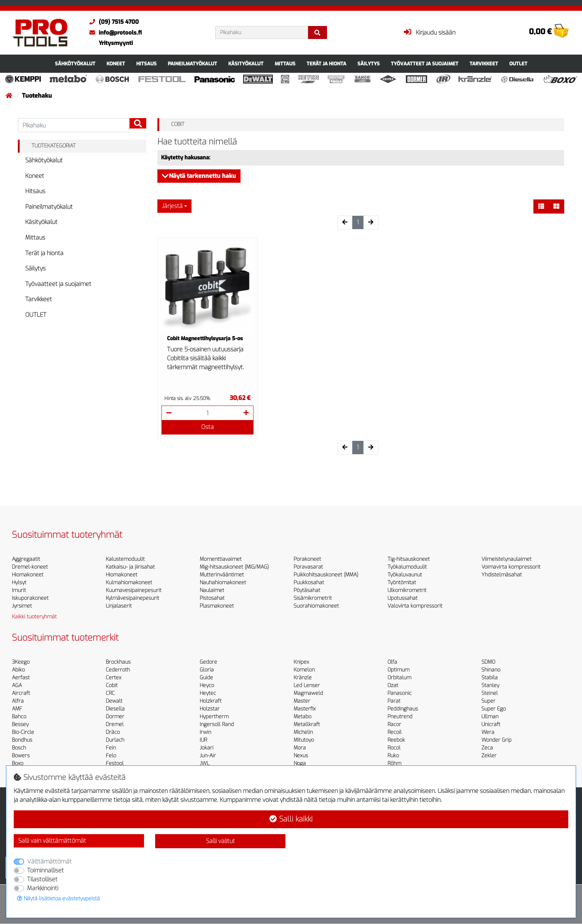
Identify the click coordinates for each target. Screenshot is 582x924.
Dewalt (114, 701)
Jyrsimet (22, 606)
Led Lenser (307, 685)
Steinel (490, 693)
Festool (115, 763)
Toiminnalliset (45, 870)
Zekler (489, 756)
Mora (300, 748)
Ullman (490, 717)
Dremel (115, 724)
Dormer (115, 717)
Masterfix (305, 709)
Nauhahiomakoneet (223, 583)
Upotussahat (403, 598)
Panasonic (400, 693)
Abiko (18, 670)
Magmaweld (308, 693)
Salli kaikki (291, 819)
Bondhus (22, 740)
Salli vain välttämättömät (52, 841)
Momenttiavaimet (221, 559)
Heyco (207, 685)
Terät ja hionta (326, 64)
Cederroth (118, 670)
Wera (488, 732)
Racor (394, 724)
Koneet (116, 64)
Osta (207, 427)
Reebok (396, 740)
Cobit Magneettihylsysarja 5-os (205, 339)
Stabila (490, 678)
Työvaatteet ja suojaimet (425, 64)
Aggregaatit (26, 559)
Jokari (207, 748)
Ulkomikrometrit (407, 590)
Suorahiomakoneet (316, 606)
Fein (111, 748)
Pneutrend (400, 717)
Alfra (18, 701)
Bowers (21, 756)
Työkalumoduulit (407, 567)
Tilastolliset (42, 879)
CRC (110, 693)
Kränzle (303, 678)
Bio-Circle (23, 732)
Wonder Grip (496, 740)
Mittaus (285, 64)
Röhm (394, 763)
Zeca (487, 748)
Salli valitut (220, 841)
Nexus (301, 756)
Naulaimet (212, 590)
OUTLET (518, 64)
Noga (300, 763)
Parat (394, 701)
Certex (114, 678)
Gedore (208, 662)
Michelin (303, 732)
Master (302, 701)
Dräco (113, 732)
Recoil (395, 732)
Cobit (112, 685)
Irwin (205, 732)
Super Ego (494, 709)
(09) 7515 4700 (112, 22)
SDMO (488, 662)
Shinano (491, 670)
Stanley (490, 685)
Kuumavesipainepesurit (134, 590)
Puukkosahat (309, 583)
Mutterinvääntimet (222, 575)
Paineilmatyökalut (192, 64)
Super (488, 701)
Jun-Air (208, 756)
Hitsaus (146, 64)
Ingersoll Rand (217, 724)
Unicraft (491, 724)
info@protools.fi (114, 33)
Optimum (398, 670)
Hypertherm (214, 717)
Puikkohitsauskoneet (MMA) (326, 575)
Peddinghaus (403, 709)
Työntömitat (402, 583)
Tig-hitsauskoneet (409, 559)
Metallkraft (307, 724)
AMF (17, 709)
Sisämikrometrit (313, 598)
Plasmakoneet (217, 606)
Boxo (18, 763)
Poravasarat (308, 567)
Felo (111, 756)
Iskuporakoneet (30, 598)
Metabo (303, 717)
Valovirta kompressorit (415, 606)
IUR (203, 740)
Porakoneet (307, 559)
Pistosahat (212, 598)
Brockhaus (118, 662)
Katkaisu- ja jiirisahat (130, 567)
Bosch (19, 748)
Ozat (393, 685)
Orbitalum (399, 678)
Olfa (392, 662)
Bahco (19, 717)
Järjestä (172, 206)
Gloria (207, 670)
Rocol (394, 748)
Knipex (301, 662)
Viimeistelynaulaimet (506, 559)
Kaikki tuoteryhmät (34, 617)
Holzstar (210, 709)
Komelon (304, 670)
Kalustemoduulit (125, 559)
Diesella (115, 709)
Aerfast (21, 678)
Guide (206, 678)
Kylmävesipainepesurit (133, 598)
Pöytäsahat (307, 590)
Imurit (19, 590)
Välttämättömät (49, 861)
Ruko (393, 756)
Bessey (20, 724)
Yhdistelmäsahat (502, 575)
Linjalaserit (119, 606)
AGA (17, 685)
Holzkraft (211, 701)
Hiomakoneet (28, 575)
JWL (205, 763)
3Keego (21, 662)
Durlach (115, 740)
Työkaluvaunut (405, 575)
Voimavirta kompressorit (511, 567)
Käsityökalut (246, 64)
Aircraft (21, 693)
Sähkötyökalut (75, 64)
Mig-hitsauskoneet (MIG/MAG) (234, 567)
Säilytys (369, 64)
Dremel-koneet (30, 567)
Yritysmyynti (116, 43)
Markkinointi (43, 888)
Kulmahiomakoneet (129, 583)
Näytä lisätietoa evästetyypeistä (58, 899)
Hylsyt (19, 583)
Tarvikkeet (484, 64)
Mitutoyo (304, 740)
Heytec (208, 693)
